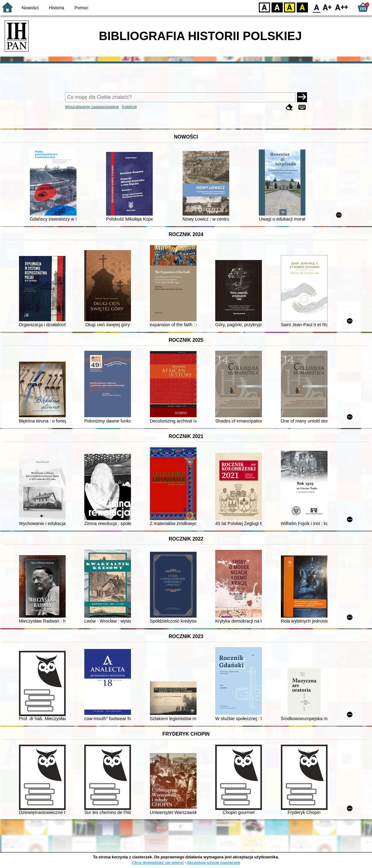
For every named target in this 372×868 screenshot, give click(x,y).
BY (302, 7)
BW (277, 7)
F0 (316, 7)
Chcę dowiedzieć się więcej (158, 863)
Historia (56, 8)
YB (289, 7)
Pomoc (81, 8)
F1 (327, 7)
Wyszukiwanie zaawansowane (92, 107)
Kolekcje (129, 107)
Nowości (30, 8)
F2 (342, 7)
